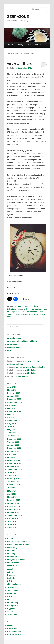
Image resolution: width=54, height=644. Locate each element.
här (24, 281)
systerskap (33, 314)
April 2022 (12, 417)
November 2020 (14, 439)
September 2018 (15, 469)
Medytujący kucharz (16, 560)
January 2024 (13, 396)
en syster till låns (20, 64)
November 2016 (14, 509)
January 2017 (13, 503)
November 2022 (14, 411)
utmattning (12, 593)
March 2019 (12, 457)
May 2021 (12, 430)
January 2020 (13, 445)
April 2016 (12, 528)
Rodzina (11, 575)
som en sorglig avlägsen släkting (22, 341)
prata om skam (14, 347)
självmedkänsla (14, 584)
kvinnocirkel (21, 312)
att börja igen (13, 344)
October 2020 (13, 442)
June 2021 (12, 427)
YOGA (10, 612)
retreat (10, 572)
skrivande (12, 587)
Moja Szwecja (13, 563)
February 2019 (14, 460)
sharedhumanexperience (17, 314)
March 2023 (12, 408)
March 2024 (12, 390)
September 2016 (15, 515)
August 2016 (13, 518)
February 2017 (14, 500)
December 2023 (14, 399)
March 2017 (12, 497)
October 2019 (13, 451)
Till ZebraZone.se (34, 45)
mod (41, 312)
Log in (10, 625)
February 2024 (14, 393)
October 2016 (13, 512)
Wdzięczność (13, 606)
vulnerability (13, 603)
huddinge (11, 312)
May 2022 (12, 414)
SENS (10, 581)
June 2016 (12, 525)
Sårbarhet (37, 306)
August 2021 (13, 424)
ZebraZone (12, 309)
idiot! (10, 350)
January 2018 (13, 482)
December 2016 (14, 506)
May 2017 (12, 491)
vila (9, 599)
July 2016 (12, 521)
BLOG (10, 45)
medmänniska (33, 312)
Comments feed (14, 631)
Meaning (29, 306)
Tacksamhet (13, 590)
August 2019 (13, 454)
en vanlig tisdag (14, 338)
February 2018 (14, 479)
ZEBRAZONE (18, 17)
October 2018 (13, 466)
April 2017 (12, 494)
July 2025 (12, 387)
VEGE (10, 596)
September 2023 (15, 402)
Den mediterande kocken (18, 544)
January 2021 (13, 436)
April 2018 (12, 476)
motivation (12, 566)
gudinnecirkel (41, 309)
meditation (12, 557)
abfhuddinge (29, 309)
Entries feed (13, 628)
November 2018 (14, 463)
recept (10, 569)
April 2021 (12, 433)
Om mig (20, 45)
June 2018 (12, 472)
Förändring (20, 306)
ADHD (10, 538)
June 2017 (12, 488)
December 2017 (14, 485)
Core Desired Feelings (17, 541)
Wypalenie (12, 609)
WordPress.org (14, 635)
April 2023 (12, 405)
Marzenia (11, 551)
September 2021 (15, 420)
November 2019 (14, 448)
